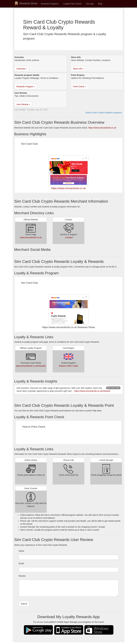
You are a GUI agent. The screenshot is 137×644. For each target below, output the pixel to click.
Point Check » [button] (80, 87)
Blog (100, 4)
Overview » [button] (22, 69)
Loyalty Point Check (72, 4)
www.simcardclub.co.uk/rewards (31, 366)
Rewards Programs (50, 4)
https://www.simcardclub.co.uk (102, 128)
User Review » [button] (23, 104)
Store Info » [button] (78, 69)
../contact (68, 237)
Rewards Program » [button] (26, 87)
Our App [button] (90, 4)
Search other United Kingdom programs (104, 113)
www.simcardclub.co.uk (31, 237)
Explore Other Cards (69, 366)
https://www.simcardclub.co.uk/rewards (92, 391)
